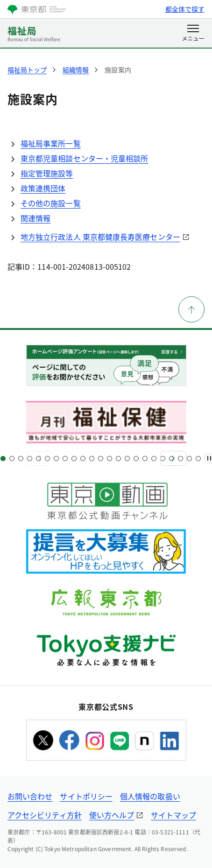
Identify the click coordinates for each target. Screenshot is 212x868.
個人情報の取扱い (150, 796)
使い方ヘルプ (112, 815)
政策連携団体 (43, 188)
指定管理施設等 (47, 173)
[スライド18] (154, 458)
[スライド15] (127, 458)
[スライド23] (198, 458)
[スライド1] (3, 458)
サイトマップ (173, 815)
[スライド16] (136, 458)
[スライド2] (12, 458)
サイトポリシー (86, 796)
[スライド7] (56, 458)
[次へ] (173, 458)
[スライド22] (189, 458)
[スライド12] (101, 458)
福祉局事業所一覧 (51, 143)
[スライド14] (118, 458)
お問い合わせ (30, 796)
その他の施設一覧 (51, 203)
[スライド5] (39, 458)
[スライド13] (110, 458)
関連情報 (35, 218)
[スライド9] (74, 458)
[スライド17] (145, 458)
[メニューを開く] (193, 34)
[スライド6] (47, 458)
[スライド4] (30, 458)
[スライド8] (65, 458)
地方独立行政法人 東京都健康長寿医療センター (100, 237)
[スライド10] (83, 458)
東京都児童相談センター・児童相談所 (84, 158)
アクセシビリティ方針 (45, 815)
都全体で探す (185, 9)
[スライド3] (21, 458)
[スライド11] (92, 458)
